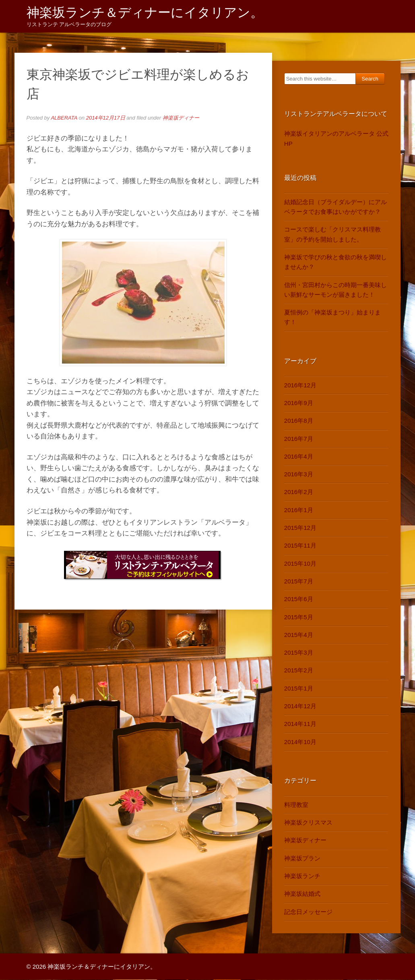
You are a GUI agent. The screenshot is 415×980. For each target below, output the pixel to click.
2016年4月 (299, 456)
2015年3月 (299, 653)
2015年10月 (300, 563)
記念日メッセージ (308, 912)
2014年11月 (300, 724)
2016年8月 (299, 421)
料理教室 (296, 805)
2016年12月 (300, 385)
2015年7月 (299, 582)
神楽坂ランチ (302, 876)
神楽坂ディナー (181, 118)
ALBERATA (64, 118)
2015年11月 (300, 546)
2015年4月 (299, 635)
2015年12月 (300, 528)
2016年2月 (299, 492)
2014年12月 (300, 706)
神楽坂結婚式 (302, 894)
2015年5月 (299, 617)
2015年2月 (299, 671)
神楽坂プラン (302, 858)
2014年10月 (300, 742)
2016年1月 (299, 510)
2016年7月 (299, 439)
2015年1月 (299, 688)
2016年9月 (299, 403)
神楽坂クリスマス (308, 823)
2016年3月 (299, 474)
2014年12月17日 (106, 118)
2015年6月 (299, 599)
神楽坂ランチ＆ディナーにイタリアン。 (145, 12)
